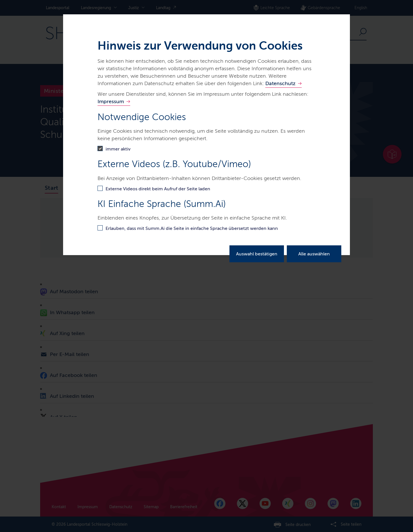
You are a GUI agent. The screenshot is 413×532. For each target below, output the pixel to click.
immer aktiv (118, 149)
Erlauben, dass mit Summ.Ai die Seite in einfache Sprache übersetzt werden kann (192, 228)
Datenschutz (280, 83)
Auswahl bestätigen (257, 254)
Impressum (111, 101)
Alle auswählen (314, 254)
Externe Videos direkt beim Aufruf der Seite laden (158, 189)
